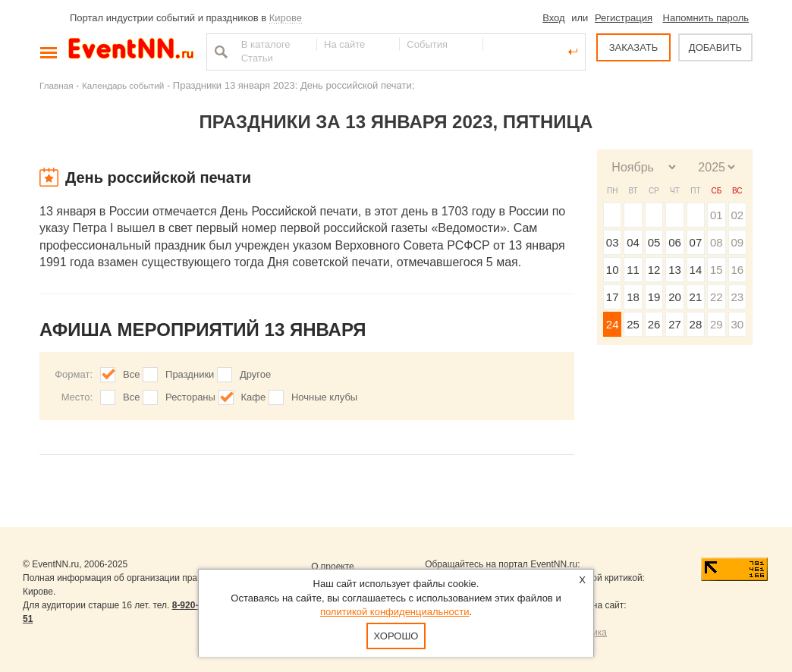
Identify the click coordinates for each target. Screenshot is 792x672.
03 (613, 242)
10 (613, 270)
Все (131, 374)
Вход (553, 18)
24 (613, 324)
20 (675, 297)
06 (675, 242)
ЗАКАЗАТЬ (634, 47)
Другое (255, 374)
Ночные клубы (324, 397)
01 (717, 215)
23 (737, 297)
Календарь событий (123, 85)
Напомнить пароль (706, 18)
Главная (56, 85)
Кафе (254, 397)
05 (654, 242)
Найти (219, 52)
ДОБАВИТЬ (715, 47)
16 (737, 270)
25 (633, 324)
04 (633, 242)
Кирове (286, 18)
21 (696, 297)
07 (696, 242)
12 (654, 270)
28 (696, 324)
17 (613, 297)
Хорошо (396, 636)
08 (717, 242)
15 (717, 270)
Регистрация (624, 18)
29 (717, 324)
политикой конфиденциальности (395, 612)
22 (717, 297)
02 (737, 215)
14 (696, 270)
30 (737, 324)
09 (737, 242)
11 (633, 270)
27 (675, 324)
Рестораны (190, 397)
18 (633, 297)
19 (654, 297)
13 (675, 270)
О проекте (333, 567)
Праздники (190, 374)
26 (654, 324)
